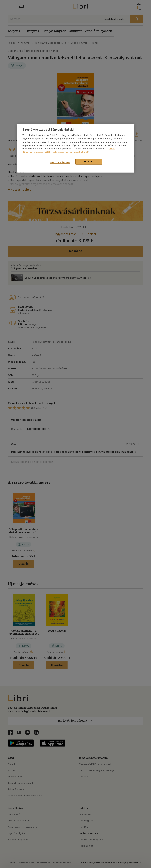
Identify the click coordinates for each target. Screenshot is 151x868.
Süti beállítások (60, 162)
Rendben (89, 161)
